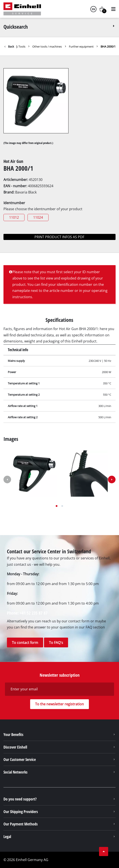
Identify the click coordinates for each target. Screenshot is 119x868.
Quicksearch (59, 27)
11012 (14, 217)
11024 (38, 217)
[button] (57, 506)
